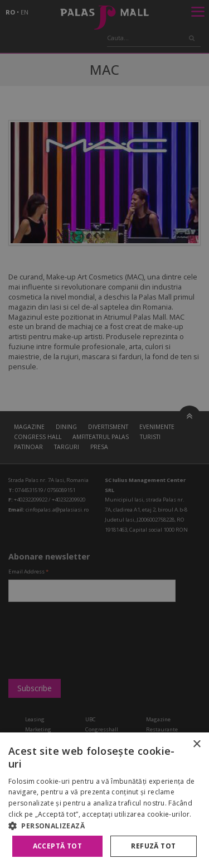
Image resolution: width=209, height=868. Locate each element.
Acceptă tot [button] (57, 846)
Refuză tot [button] (153, 846)
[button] (104, 826)
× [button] (196, 744)
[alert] (104, 434)
